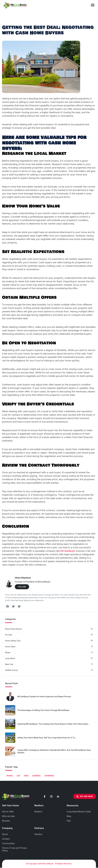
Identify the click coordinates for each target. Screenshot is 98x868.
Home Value (10, 647)
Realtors (38, 812)
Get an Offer (8, 812)
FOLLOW (22, 587)
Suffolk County (11, 670)
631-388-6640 (85, 797)
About (5, 834)
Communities (8, 844)
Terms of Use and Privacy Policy (14, 850)
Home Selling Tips (13, 641)
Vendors (38, 834)
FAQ (69, 821)
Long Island (10, 659)
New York (9, 664)
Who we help (8, 816)
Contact (6, 839)
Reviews (6, 821)
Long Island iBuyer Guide (79, 812)
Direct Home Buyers (14, 629)
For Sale (9, 635)
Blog (69, 816)
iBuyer (8, 653)
